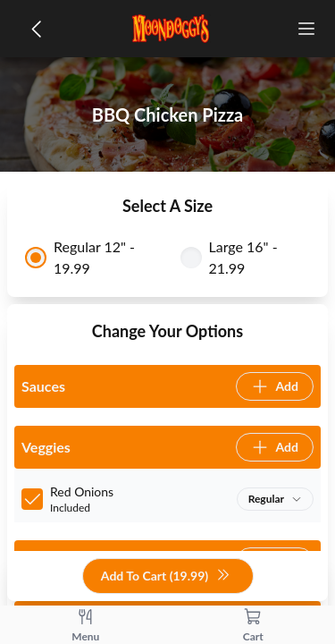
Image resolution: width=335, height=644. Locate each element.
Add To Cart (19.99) (166, 576)
